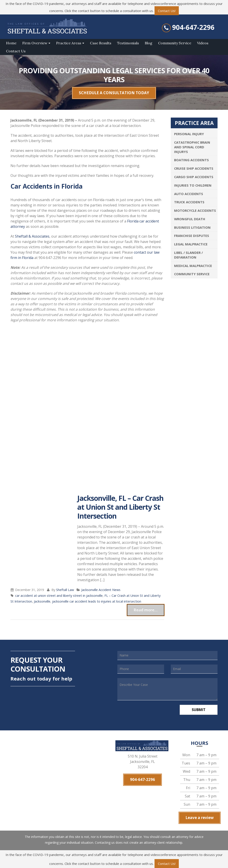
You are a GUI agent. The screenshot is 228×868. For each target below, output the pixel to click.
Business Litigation (192, 227)
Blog (149, 43)
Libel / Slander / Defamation (188, 255)
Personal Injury (189, 134)
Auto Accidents (189, 194)
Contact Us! (167, 11)
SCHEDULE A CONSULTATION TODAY (114, 93)
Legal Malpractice (191, 244)
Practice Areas (69, 43)
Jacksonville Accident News (101, 590)
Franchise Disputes (192, 236)
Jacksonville (42, 601)
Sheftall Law (65, 590)
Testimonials (128, 43)
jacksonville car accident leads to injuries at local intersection (97, 601)
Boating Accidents (191, 160)
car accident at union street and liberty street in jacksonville (59, 596)
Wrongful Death (190, 219)
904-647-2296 (193, 27)
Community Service (175, 43)
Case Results (101, 43)
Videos (203, 43)
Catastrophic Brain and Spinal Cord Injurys (192, 147)
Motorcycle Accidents (195, 210)
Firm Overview (35, 43)
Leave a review (200, 818)
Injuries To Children (193, 185)
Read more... (146, 610)
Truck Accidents (189, 202)
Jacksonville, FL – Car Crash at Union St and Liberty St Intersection (120, 507)
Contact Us (16, 51)
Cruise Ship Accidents (194, 168)
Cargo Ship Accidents (194, 177)
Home (11, 43)
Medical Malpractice (193, 266)
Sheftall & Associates (32, 236)
